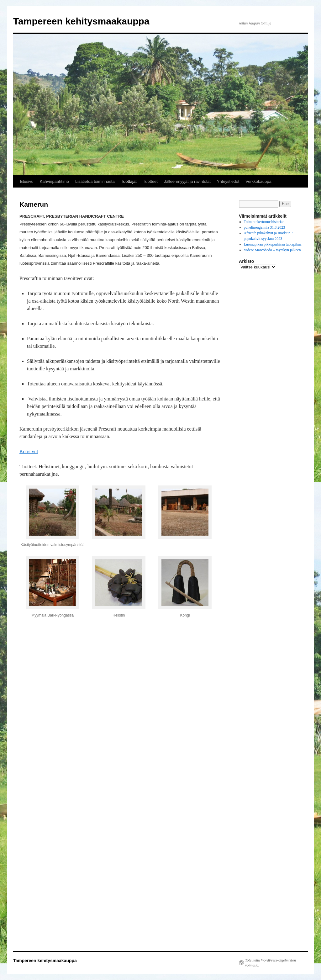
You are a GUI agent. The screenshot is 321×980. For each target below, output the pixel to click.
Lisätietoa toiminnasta (95, 181)
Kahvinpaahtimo (54, 181)
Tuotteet (150, 181)
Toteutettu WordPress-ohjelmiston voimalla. (271, 963)
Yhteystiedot (228, 181)
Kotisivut (29, 451)
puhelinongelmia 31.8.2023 (265, 227)
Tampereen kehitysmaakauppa (81, 21)
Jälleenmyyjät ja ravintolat (187, 181)
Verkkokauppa (258, 181)
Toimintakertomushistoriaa (264, 222)
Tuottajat (129, 181)
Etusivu (27, 181)
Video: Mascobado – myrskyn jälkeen (272, 250)
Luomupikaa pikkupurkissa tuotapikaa (273, 244)
